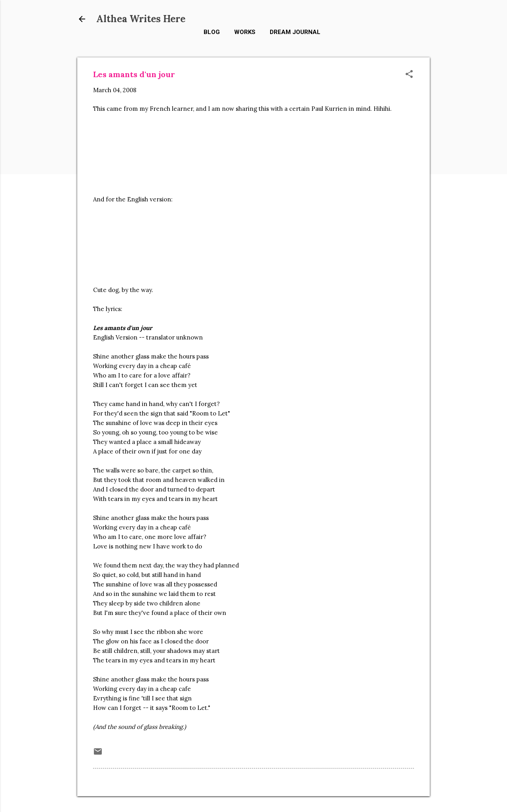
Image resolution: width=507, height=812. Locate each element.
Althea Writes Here (141, 19)
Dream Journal (295, 32)
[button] (409, 75)
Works (245, 32)
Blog (212, 32)
